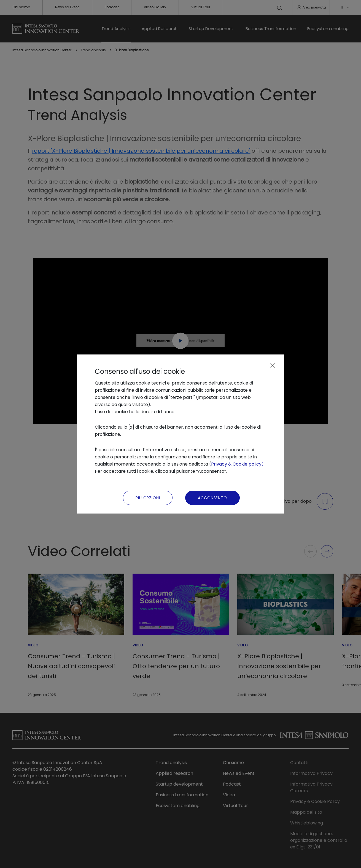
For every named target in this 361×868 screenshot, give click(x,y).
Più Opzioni (148, 498)
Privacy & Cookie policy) (237, 464)
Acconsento (212, 498)
